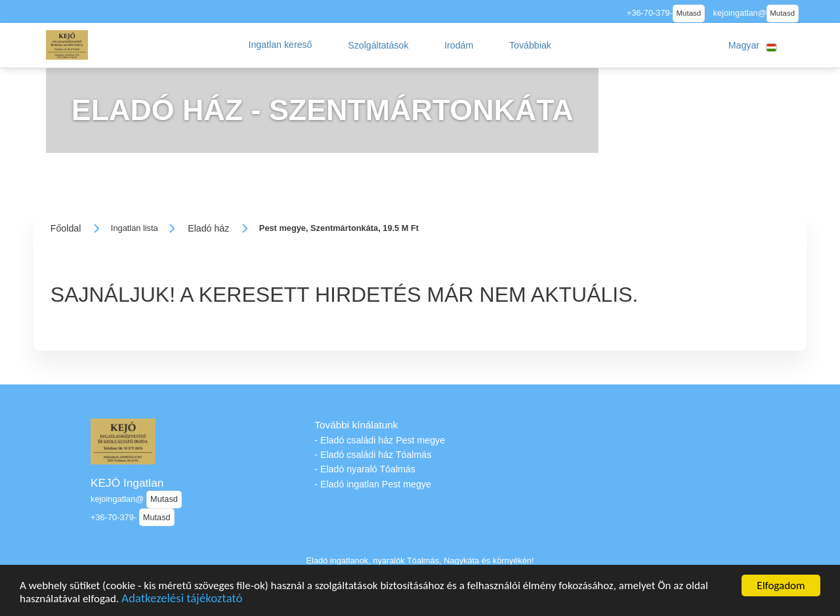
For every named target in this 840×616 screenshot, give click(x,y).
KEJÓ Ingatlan (127, 483)
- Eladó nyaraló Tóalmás (365, 469)
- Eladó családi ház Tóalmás (373, 455)
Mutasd (688, 13)
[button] (280, 45)
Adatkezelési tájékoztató (182, 602)
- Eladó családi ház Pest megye (380, 440)
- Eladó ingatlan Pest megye (372, 484)
